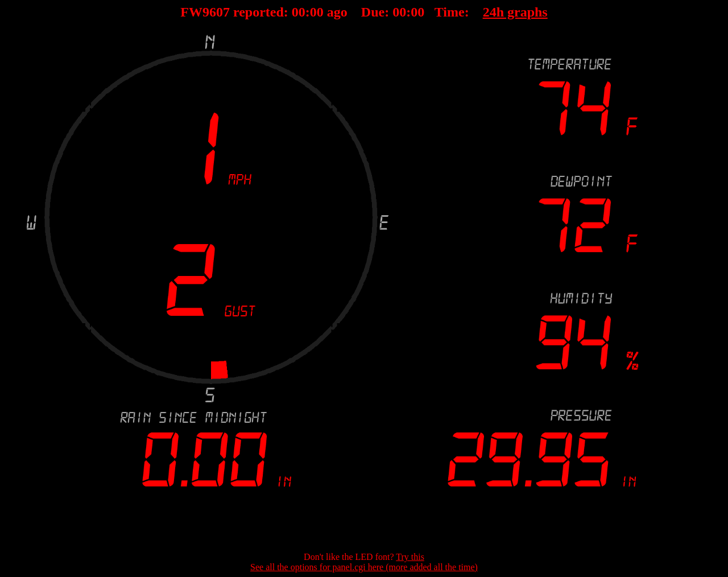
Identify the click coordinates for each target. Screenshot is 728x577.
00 (299, 12)
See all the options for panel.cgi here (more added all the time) (364, 567)
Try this (410, 557)
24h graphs (515, 12)
